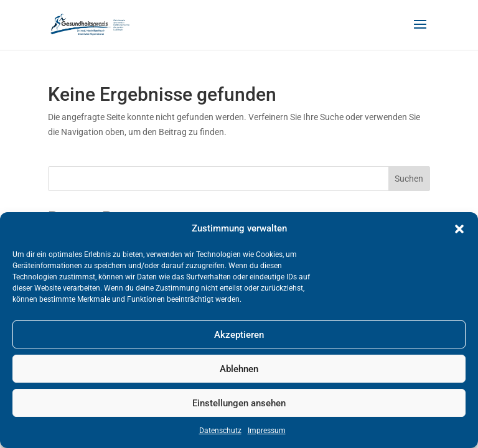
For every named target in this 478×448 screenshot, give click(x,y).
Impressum (267, 431)
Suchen (409, 179)
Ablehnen (239, 369)
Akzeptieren (239, 335)
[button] (459, 229)
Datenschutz (220, 431)
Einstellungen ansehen (239, 403)
